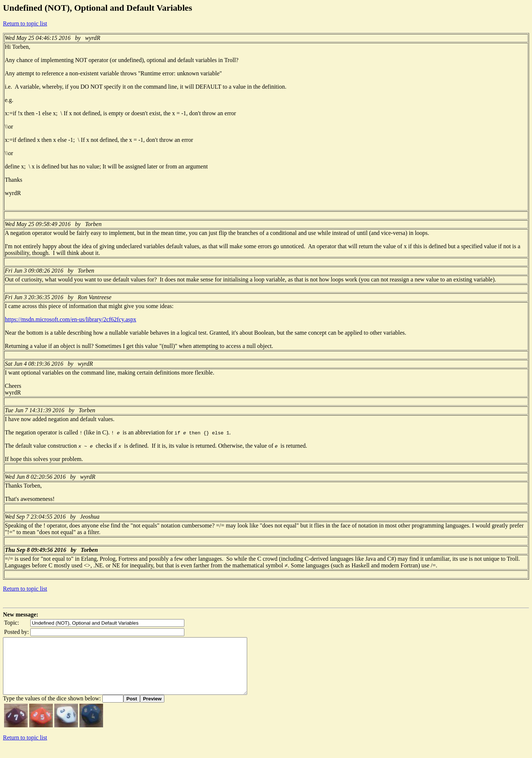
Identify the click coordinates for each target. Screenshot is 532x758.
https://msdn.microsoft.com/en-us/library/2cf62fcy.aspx (71, 319)
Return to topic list (25, 23)
